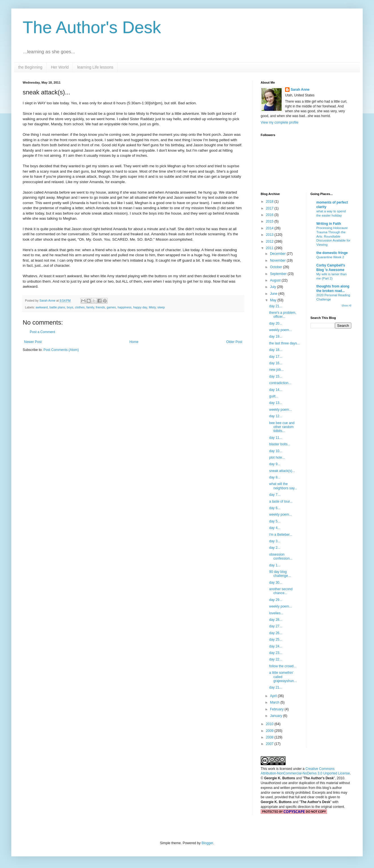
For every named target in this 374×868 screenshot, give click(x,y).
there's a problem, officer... (283, 315)
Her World (60, 67)
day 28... (276, 620)
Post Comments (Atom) (61, 350)
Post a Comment (42, 332)
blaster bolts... (280, 444)
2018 (270, 202)
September (279, 274)
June (274, 294)
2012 (270, 242)
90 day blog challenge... (280, 574)
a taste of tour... (281, 501)
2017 (270, 208)
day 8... (275, 477)
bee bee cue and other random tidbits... (282, 427)
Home (134, 342)
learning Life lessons (95, 67)
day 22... (276, 659)
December (278, 254)
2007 (270, 744)
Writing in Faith (329, 224)
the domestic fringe (332, 253)
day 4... (275, 528)
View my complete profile (280, 122)
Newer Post (33, 342)
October (277, 267)
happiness (125, 307)
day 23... (276, 653)
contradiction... (280, 383)
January (277, 716)
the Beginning (30, 67)
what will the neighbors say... (283, 486)
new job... (276, 370)
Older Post (234, 342)
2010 (270, 724)
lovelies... (276, 613)
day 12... (276, 416)
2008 (270, 737)
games (111, 307)
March (275, 702)
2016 (270, 215)
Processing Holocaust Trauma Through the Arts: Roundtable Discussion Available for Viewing (333, 236)
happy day (140, 307)
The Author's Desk (92, 27)
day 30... (276, 583)
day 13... (276, 403)
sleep (161, 307)
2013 (270, 235)
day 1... (275, 565)
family (90, 307)
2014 (270, 228)
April (274, 696)
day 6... (275, 508)
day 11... (276, 438)
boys (70, 307)
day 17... (276, 357)
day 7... (275, 495)
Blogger (207, 843)
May (274, 300)
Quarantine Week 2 (330, 257)
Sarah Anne (300, 90)
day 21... (276, 306)
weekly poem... (280, 330)
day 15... (276, 376)
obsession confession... (281, 556)
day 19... (276, 336)
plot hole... (277, 458)
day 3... (275, 541)
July (274, 287)
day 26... (276, 633)
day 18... (276, 350)
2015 (270, 221)
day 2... (275, 548)
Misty (152, 307)
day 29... (276, 600)
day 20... (276, 323)
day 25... (276, 640)
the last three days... (284, 343)
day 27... (276, 626)
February (277, 709)
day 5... (275, 521)
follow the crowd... (283, 666)
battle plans (57, 307)
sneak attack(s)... (282, 471)
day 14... (276, 390)
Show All (346, 306)
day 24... (276, 646)
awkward (42, 307)
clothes (80, 307)
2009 (270, 731)
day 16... (276, 363)
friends (100, 307)
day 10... (276, 451)
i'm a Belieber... (281, 535)
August (276, 280)
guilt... (274, 396)
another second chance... (281, 591)
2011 (270, 248)
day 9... (275, 464)
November (278, 261)
